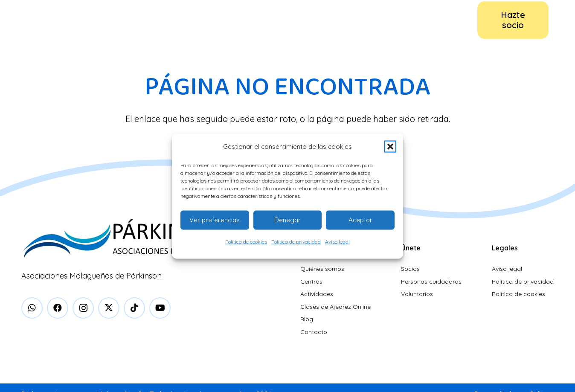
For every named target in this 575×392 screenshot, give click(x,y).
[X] (109, 308)
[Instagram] (83, 308)
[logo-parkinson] (47, 20)
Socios (410, 269)
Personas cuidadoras (431, 282)
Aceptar (360, 220)
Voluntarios (417, 294)
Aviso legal (337, 241)
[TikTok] (134, 308)
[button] (390, 146)
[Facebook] (58, 308)
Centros (311, 282)
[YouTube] (160, 308)
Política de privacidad (296, 241)
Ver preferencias (215, 220)
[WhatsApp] (32, 308)
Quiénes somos (322, 269)
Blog (307, 319)
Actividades (317, 294)
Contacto (314, 332)
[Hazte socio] (513, 20)
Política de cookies (246, 241)
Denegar (287, 220)
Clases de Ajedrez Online (335, 307)
